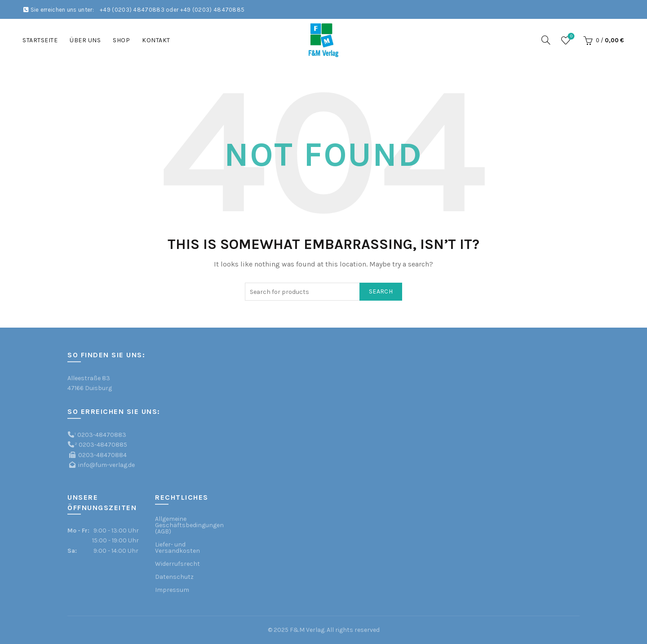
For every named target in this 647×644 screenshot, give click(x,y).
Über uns (85, 40)
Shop (121, 40)
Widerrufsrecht (177, 564)
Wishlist (570, 37)
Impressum (172, 590)
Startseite (40, 40)
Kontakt (156, 40)
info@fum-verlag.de (106, 465)
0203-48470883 (102, 435)
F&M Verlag (307, 630)
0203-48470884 (102, 455)
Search (381, 291)
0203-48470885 (103, 445)
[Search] (546, 40)
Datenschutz (174, 577)
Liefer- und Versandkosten (177, 548)
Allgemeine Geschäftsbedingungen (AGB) (189, 525)
